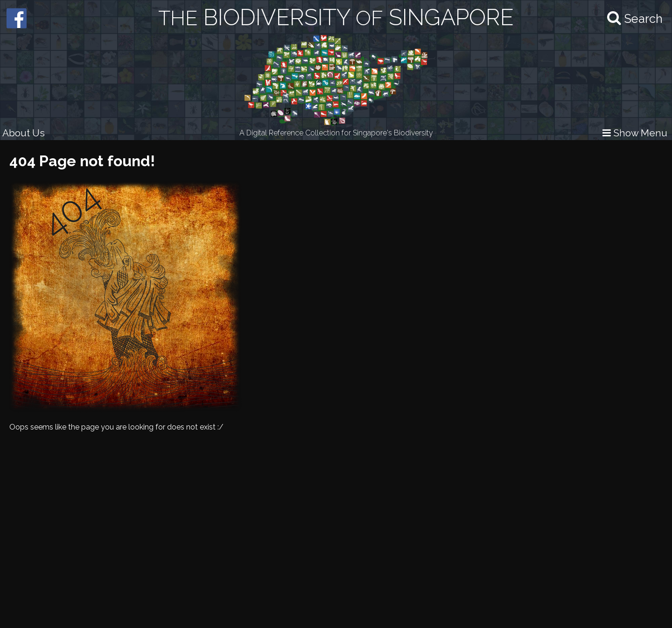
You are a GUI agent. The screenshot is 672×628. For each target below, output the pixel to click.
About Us (24, 133)
